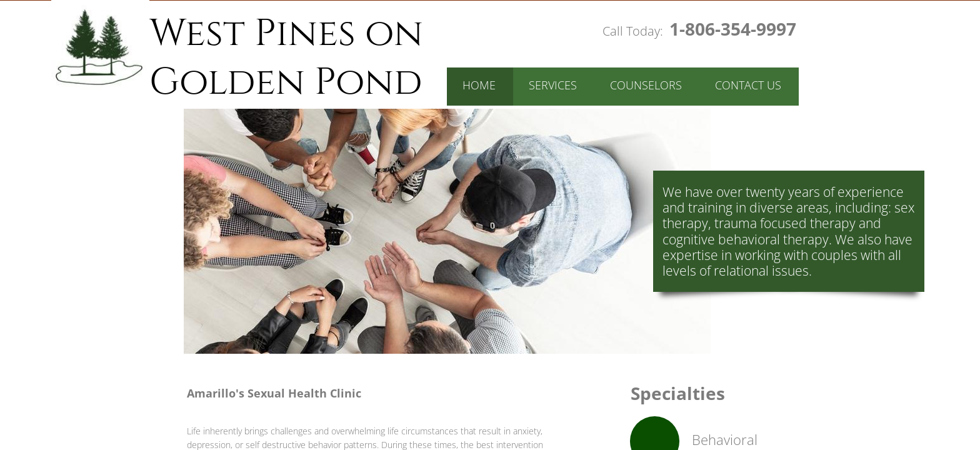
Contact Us (748, 85)
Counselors (646, 85)
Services (553, 85)
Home (479, 85)
